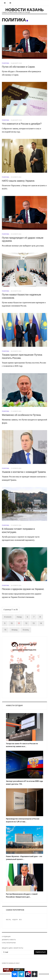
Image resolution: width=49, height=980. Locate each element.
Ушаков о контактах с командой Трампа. (24, 472)
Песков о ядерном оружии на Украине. (23, 589)
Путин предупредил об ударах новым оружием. (23, 239)
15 (5, 630)
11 (19, 623)
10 (12, 623)
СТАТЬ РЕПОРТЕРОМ (9, 943)
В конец (26, 630)
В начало (8, 617)
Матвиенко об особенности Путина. (22, 415)
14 (41, 623)
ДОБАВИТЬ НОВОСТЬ (9, 940)
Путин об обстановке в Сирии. (19, 67)
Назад (19, 617)
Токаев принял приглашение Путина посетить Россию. (22, 356)
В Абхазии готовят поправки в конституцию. (18, 531)
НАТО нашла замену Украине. (18, 181)
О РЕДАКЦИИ (6, 937)
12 (26, 623)
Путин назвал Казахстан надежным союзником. (21, 296)
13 (34, 623)
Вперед (14, 630)
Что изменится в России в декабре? (22, 124)
